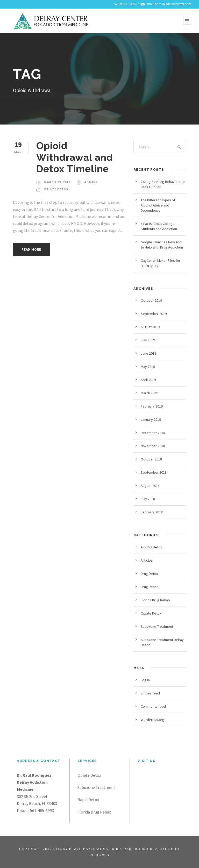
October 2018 (151, 459)
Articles (147, 560)
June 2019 (148, 353)
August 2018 (150, 486)
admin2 (91, 182)
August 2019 (150, 327)
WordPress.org (152, 720)
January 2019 (151, 419)
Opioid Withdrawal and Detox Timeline (75, 157)
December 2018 (153, 433)
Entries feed (150, 693)
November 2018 (153, 446)
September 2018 (154, 472)
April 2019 (148, 380)
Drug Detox (149, 574)
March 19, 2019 (57, 182)
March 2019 (149, 393)
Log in (145, 680)
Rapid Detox (88, 800)
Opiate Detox (56, 189)
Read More (31, 249)
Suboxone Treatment (157, 626)
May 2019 (148, 367)
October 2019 (151, 300)
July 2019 (148, 340)
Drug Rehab (150, 587)
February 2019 (152, 406)
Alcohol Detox (151, 547)
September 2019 (154, 314)
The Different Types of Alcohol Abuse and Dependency (158, 205)
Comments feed (153, 706)
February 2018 (152, 512)
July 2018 (148, 499)
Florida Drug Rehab (155, 600)
